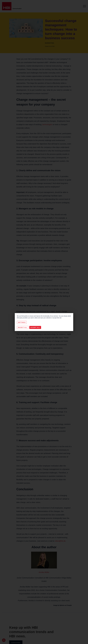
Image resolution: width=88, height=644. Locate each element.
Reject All (23, 327)
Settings (22, 322)
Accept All (35, 327)
